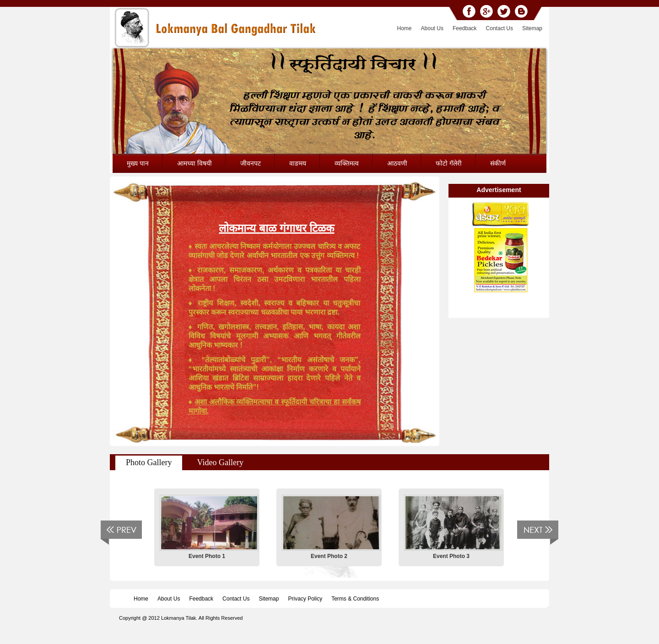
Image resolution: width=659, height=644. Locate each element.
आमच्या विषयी (194, 163)
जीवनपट (251, 163)
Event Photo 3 (451, 556)
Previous (121, 533)
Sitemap (532, 28)
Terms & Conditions (355, 599)
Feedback (465, 28)
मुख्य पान (138, 163)
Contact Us (500, 28)
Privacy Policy (305, 599)
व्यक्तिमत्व (347, 163)
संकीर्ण (498, 163)
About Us (432, 28)
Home (405, 28)
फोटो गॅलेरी (449, 163)
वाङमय (298, 163)
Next (538, 533)
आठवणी (397, 163)
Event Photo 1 (207, 556)
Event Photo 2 (329, 556)
